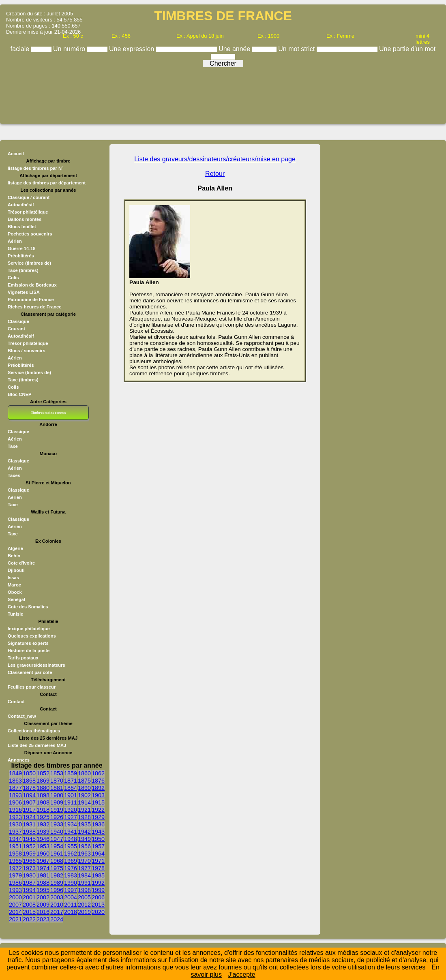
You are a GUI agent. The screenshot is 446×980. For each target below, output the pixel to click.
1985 (98, 875)
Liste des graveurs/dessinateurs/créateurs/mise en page (215, 159)
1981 (43, 875)
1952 (29, 846)
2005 (84, 897)
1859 (71, 773)
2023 (43, 919)
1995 (43, 890)
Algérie (15, 548)
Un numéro (70, 49)
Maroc (14, 585)
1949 (84, 839)
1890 (84, 788)
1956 (84, 846)
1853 (57, 773)
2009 (43, 905)
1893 (15, 795)
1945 (29, 839)
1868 (29, 781)
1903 (98, 795)
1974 (43, 868)
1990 (71, 883)
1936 (98, 824)
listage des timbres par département (47, 183)
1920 (71, 810)
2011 (71, 905)
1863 (15, 781)
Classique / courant (29, 197)
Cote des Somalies (28, 607)
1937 (15, 832)
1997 (71, 890)
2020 (98, 912)
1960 (43, 854)
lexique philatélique (29, 629)
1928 (84, 817)
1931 (29, 824)
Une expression (133, 49)
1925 (43, 817)
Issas (13, 578)
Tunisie (15, 614)
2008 (29, 905)
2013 (98, 905)
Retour (215, 174)
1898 (43, 795)
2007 (15, 905)
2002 (43, 897)
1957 (98, 846)
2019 (84, 912)
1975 (57, 868)
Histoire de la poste (29, 650)
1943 (98, 832)
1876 (98, 781)
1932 (43, 824)
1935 (84, 824)
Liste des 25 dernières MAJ (37, 745)
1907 (29, 802)
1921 (84, 810)
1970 (84, 861)
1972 (15, 868)
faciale (21, 49)
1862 (98, 773)
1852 (43, 773)
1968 (57, 861)
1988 (43, 883)
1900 (57, 795)
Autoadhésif (21, 205)
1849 (15, 773)
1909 (57, 802)
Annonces (19, 760)
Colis (13, 278)
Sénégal (16, 599)
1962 (71, 854)
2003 (57, 897)
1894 (29, 795)
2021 (15, 919)
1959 (29, 854)
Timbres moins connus (48, 413)
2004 (71, 897)
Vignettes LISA (24, 292)
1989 (57, 883)
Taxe (13, 446)
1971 (98, 861)
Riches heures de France (34, 307)
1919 (57, 810)
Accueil (16, 154)
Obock (15, 592)
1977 (84, 868)
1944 (15, 839)
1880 (43, 788)
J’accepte (242, 975)
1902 (84, 795)
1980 (29, 875)
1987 (29, 883)
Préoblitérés (21, 256)
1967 (43, 861)
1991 (84, 883)
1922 (98, 810)
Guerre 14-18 (21, 248)
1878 (29, 788)
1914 (84, 802)
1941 (71, 832)
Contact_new (22, 716)
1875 (84, 781)
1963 (84, 854)
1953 (43, 846)
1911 (71, 802)
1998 (84, 890)
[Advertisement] (223, 93)
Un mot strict (297, 49)
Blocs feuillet (22, 227)
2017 (57, 912)
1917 (29, 810)
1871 (71, 781)
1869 (43, 781)
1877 (15, 788)
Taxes (14, 475)
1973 (29, 868)
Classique (18, 321)
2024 (57, 919)
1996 (57, 890)
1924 (29, 817)
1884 (71, 788)
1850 (29, 773)
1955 (71, 846)
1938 (29, 832)
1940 (57, 832)
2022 (29, 919)
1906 (15, 802)
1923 (15, 817)
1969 (71, 861)
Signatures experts (28, 643)
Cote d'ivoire (21, 563)
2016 (43, 912)
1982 (57, 875)
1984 (84, 875)
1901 (71, 795)
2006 (98, 897)
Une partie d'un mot (407, 49)
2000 (15, 897)
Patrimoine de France (31, 300)
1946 (43, 839)
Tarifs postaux (23, 658)
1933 (57, 824)
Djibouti (16, 570)
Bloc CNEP (19, 394)
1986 (15, 883)
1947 (57, 839)
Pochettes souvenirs (30, 234)
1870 (57, 781)
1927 (71, 817)
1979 (15, 875)
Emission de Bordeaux (32, 285)
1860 (84, 773)
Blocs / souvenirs (27, 351)
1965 (15, 861)
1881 (57, 788)
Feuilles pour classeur (32, 687)
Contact (16, 702)
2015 (29, 912)
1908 (43, 802)
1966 (29, 861)
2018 (71, 912)
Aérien (15, 241)
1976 (71, 868)
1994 (29, 890)
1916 (15, 810)
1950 (98, 839)
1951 (15, 846)
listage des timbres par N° (36, 168)
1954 (57, 846)
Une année (235, 49)
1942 (84, 832)
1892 (98, 788)
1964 (98, 854)
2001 (29, 897)
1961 (57, 854)
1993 (15, 890)
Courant (16, 329)
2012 (84, 905)
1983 (71, 875)
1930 (15, 824)
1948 (71, 839)
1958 (15, 854)
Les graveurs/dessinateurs (36, 665)
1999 (98, 890)
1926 (57, 817)
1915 (98, 802)
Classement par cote (30, 672)
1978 (98, 868)
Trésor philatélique (28, 212)
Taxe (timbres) (23, 270)
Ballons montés (25, 219)
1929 (98, 817)
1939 (43, 832)
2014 (15, 912)
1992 (98, 883)
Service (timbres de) (29, 263)
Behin (14, 556)
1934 (71, 824)
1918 (43, 810)
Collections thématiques (34, 731)
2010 (57, 905)
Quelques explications (32, 636)
